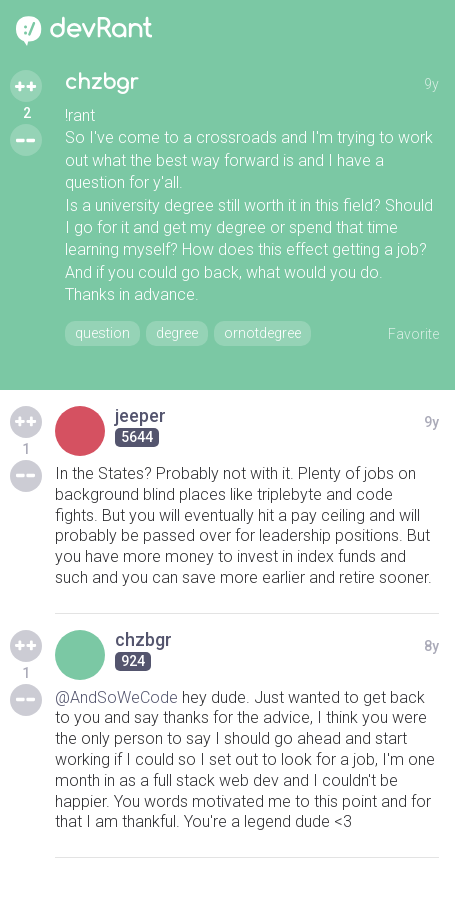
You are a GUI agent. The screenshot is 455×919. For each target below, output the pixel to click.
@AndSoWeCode (116, 697)
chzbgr (101, 82)
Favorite (413, 334)
